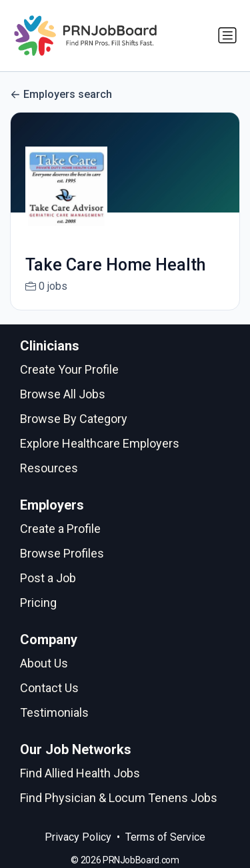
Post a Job (48, 578)
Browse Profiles (62, 553)
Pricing (38, 603)
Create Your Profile (69, 369)
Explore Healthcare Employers (100, 443)
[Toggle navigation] (227, 35)
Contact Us (49, 688)
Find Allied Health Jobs (80, 773)
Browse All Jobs (63, 394)
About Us (44, 663)
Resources (49, 468)
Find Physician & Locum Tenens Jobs (119, 798)
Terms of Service (165, 837)
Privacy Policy (78, 837)
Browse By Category (74, 419)
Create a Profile (60, 529)
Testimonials (54, 712)
